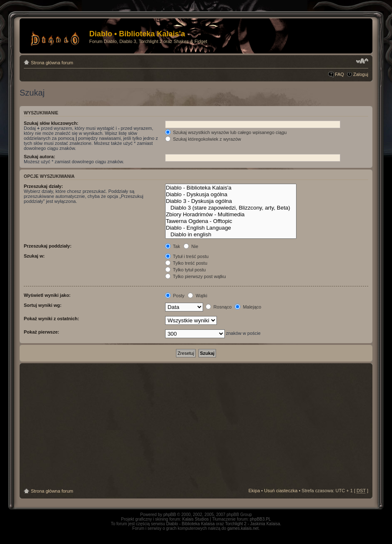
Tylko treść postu (186, 263)
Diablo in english (231, 235)
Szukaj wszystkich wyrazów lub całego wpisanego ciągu (226, 132)
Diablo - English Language (231, 228)
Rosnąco (219, 307)
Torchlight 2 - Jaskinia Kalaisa (253, 524)
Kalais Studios (195, 519)
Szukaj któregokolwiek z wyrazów (203, 139)
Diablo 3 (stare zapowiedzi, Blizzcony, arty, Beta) (231, 208)
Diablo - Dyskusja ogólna (231, 195)
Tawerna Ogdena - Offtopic (231, 221)
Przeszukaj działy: (43, 186)
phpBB (170, 515)
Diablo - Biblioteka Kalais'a (231, 188)
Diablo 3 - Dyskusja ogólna (231, 201)
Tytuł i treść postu (187, 256)
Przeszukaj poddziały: (48, 246)
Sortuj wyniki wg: (43, 305)
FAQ (339, 74)
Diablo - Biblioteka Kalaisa (191, 524)
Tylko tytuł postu (186, 270)
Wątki (197, 296)
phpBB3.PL (260, 519)
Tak (173, 246)
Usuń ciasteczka (281, 491)
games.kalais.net (243, 528)
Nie (191, 246)
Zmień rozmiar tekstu (362, 61)
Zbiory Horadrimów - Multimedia (231, 215)
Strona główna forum (52, 63)
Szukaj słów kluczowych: (51, 123)
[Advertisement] (196, 426)
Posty (175, 296)
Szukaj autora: (39, 157)
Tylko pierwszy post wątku (196, 276)
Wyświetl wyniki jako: (47, 295)
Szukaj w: (34, 256)
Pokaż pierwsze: (41, 332)
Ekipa (254, 491)
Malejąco (248, 307)
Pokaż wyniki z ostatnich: (52, 319)
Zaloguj (361, 74)
